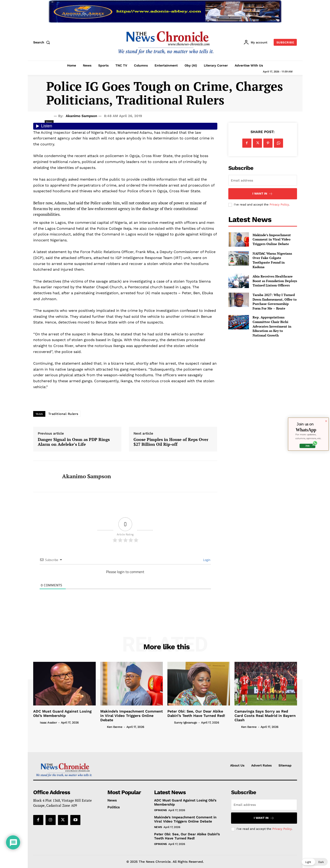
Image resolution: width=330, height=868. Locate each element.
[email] (263, 180)
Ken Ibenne (115, 727)
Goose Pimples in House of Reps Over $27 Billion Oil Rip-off (171, 442)
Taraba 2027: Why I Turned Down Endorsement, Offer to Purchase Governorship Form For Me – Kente (275, 302)
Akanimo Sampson (81, 116)
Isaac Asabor (48, 722)
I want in (263, 194)
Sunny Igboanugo (186, 722)
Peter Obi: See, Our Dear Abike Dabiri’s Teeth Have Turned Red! (196, 713)
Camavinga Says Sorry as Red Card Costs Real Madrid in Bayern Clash (265, 716)
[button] (43, 42)
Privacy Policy (279, 204)
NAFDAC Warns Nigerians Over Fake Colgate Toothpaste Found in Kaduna (272, 260)
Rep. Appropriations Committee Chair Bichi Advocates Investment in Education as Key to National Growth (272, 326)
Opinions (161, 810)
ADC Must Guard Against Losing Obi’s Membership (62, 713)
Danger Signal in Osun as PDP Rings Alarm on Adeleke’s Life (74, 442)
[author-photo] (36, 722)
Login (206, 560)
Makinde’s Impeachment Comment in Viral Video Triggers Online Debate (272, 239)
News (158, 827)
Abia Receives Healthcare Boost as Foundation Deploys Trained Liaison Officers (275, 281)
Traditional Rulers (63, 414)
